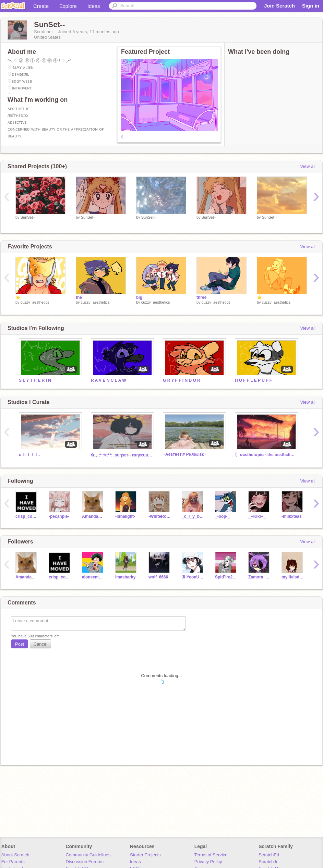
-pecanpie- (59, 516)
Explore (68, 6)
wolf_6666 (158, 577)
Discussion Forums (85, 862)
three (201, 297)
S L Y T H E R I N (35, 380)
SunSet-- (28, 217)
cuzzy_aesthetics (35, 302)
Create (41, 6)
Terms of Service (211, 855)
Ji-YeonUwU (193, 577)
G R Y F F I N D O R (182, 380)
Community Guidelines (88, 855)
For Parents (13, 862)
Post (20, 644)
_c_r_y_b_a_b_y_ (193, 516)
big (139, 297)
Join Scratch (279, 6)
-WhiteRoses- (160, 516)
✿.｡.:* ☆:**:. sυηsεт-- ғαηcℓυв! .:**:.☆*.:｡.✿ (122, 455)
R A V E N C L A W (109, 380)
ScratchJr (268, 862)
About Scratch (15, 855)
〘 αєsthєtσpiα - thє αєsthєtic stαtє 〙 (266, 455)
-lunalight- (125, 516)
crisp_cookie (27, 516)
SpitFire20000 (226, 577)
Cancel (40, 644)
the (79, 297)
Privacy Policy (208, 862)
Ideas (94, 6)
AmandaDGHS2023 (93, 516)
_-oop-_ (222, 516)
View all (308, 166)
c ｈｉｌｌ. (29, 455)
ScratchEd (269, 855)
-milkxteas (292, 516)
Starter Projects (145, 855)
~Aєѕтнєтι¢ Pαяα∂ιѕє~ (185, 454)
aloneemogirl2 (93, 577)
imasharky (125, 577)
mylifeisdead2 (293, 577)
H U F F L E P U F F (253, 380)
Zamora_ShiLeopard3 (260, 577)
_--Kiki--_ (257, 516)
